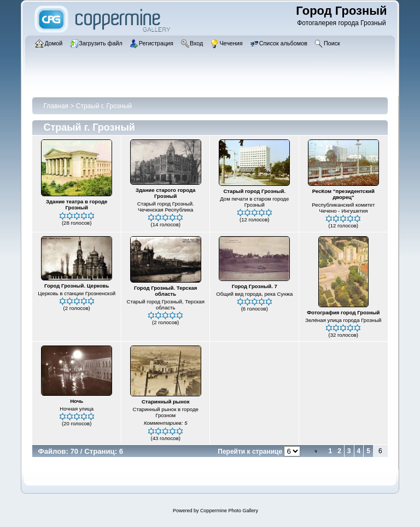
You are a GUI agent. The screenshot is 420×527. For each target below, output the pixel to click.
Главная (56, 106)
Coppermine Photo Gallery (229, 511)
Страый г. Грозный (104, 106)
